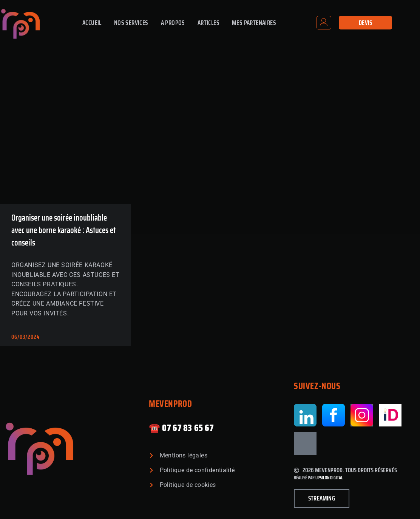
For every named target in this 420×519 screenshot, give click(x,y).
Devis (366, 23)
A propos (173, 23)
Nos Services (131, 23)
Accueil (92, 23)
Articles (208, 23)
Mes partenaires (254, 23)
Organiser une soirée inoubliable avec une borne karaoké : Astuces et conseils (63, 230)
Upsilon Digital (329, 478)
